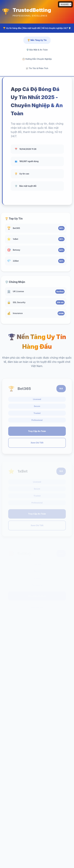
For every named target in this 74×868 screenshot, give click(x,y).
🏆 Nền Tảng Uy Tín (37, 40)
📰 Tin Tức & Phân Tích (37, 68)
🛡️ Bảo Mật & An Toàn (37, 50)
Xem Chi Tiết (37, 444)
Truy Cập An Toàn (37, 433)
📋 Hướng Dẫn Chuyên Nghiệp (37, 59)
